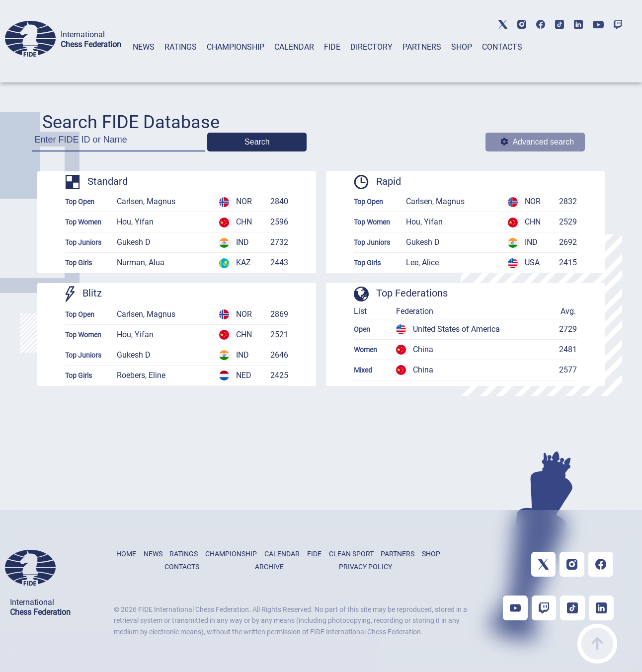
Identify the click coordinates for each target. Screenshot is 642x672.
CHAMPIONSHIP (236, 47)
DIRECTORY (371, 47)
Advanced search (537, 142)
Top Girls (79, 263)
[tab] (144, 60)
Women (365, 350)
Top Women (83, 222)
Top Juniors (83, 242)
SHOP (462, 47)
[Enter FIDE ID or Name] (119, 143)
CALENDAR (294, 47)
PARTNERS (422, 47)
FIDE (332, 47)
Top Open (80, 202)
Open (362, 329)
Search (257, 142)
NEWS (144, 47)
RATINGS (181, 47)
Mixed (363, 370)
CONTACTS (502, 47)
